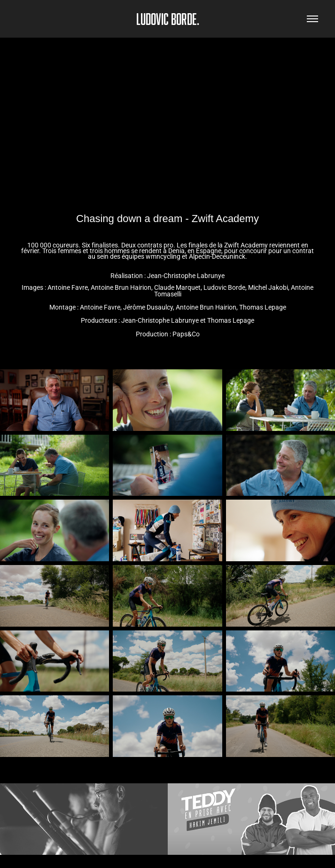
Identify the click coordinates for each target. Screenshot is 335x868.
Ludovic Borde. (168, 19)
